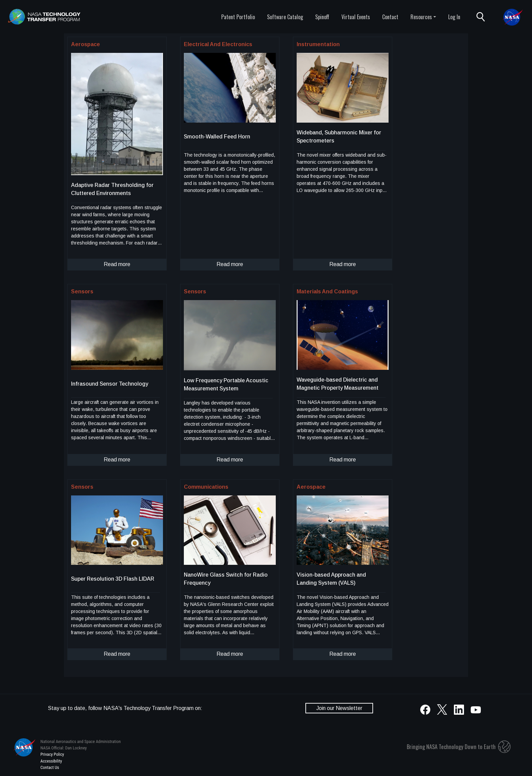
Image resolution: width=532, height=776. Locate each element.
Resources (421, 17)
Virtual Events (356, 17)
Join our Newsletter (339, 708)
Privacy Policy (52, 754)
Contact (390, 17)
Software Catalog (285, 17)
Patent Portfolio (238, 17)
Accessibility (51, 761)
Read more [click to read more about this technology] (117, 264)
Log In (454, 17)
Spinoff (322, 17)
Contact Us (50, 767)
